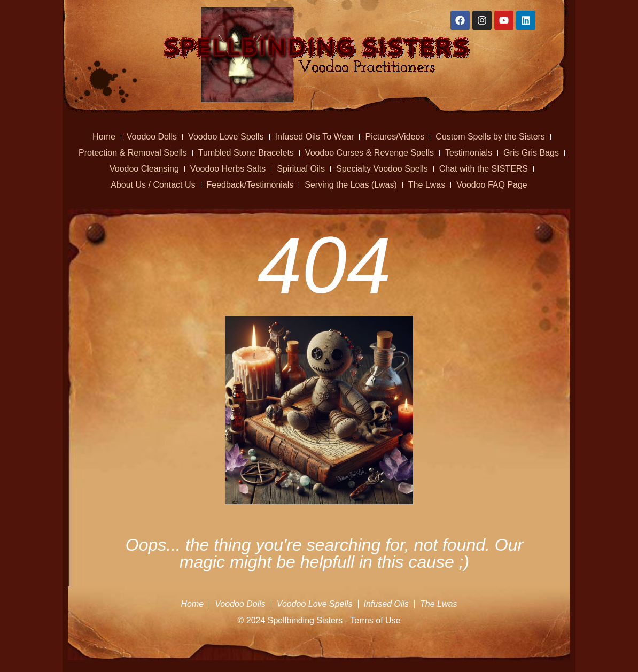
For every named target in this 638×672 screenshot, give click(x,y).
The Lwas (427, 185)
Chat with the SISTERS (484, 169)
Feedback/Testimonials (250, 185)
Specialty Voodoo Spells (382, 169)
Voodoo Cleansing (144, 169)
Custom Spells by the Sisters (490, 137)
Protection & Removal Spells (133, 153)
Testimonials (469, 153)
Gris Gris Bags (531, 153)
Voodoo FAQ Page (492, 185)
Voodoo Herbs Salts (228, 169)
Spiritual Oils (301, 169)
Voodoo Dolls (152, 137)
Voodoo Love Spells (226, 137)
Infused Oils (386, 604)
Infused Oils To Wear (315, 137)
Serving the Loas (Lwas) (351, 185)
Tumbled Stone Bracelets (246, 153)
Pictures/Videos (395, 137)
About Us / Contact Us (153, 185)
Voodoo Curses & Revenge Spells (369, 153)
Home (104, 137)
